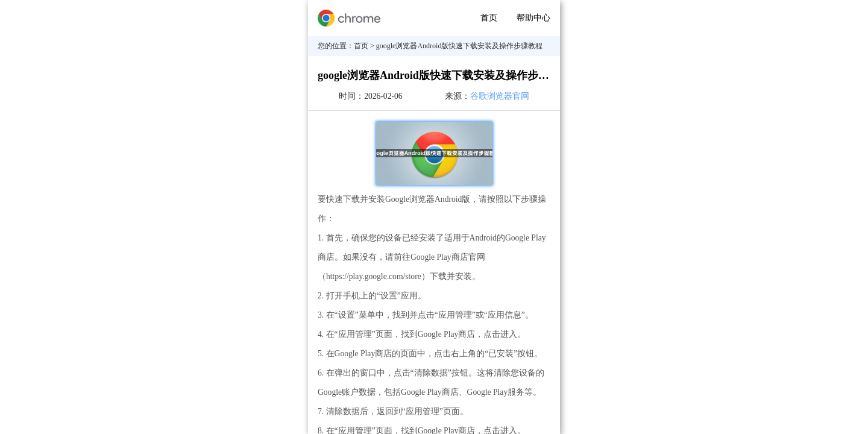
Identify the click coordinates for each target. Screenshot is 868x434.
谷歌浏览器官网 (500, 96)
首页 (489, 18)
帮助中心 (533, 18)
